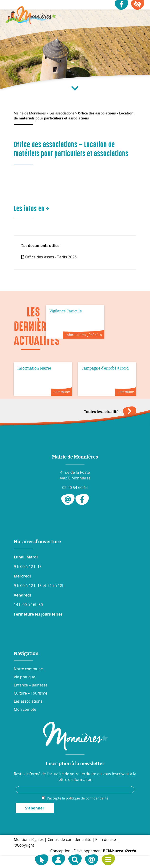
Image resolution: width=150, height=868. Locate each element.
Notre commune (28, 669)
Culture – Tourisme (31, 693)
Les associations (28, 701)
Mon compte (25, 709)
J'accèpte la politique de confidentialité (78, 798)
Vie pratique (24, 677)
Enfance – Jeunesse (31, 685)
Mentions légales (29, 839)
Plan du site (105, 839)
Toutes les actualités (110, 412)
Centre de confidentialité (70, 839)
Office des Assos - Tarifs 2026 (49, 257)
